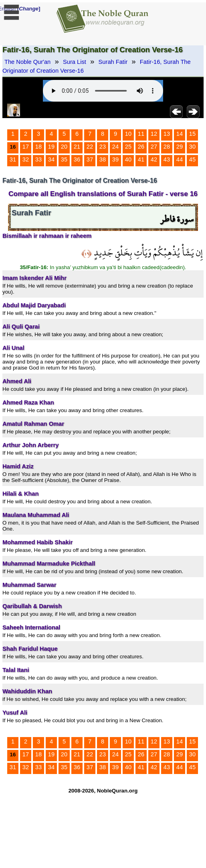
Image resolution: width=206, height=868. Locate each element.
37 (90, 159)
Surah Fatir (113, 62)
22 (90, 147)
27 (154, 147)
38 (103, 159)
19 (51, 147)
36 (77, 159)
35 (64, 159)
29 (180, 147)
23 (103, 147)
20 (64, 147)
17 (26, 147)
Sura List (75, 62)
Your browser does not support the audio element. (103, 91)
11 (141, 134)
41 (141, 159)
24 (115, 147)
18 (38, 147)
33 (38, 159)
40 (128, 159)
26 (141, 147)
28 (167, 147)
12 (154, 134)
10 (128, 134)
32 (26, 159)
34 (51, 159)
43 (167, 159)
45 (192, 159)
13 (167, 134)
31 (13, 159)
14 (180, 134)
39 (115, 159)
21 (77, 147)
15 (192, 134)
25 (128, 147)
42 (154, 159)
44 (180, 159)
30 (192, 147)
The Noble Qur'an (27, 62)
